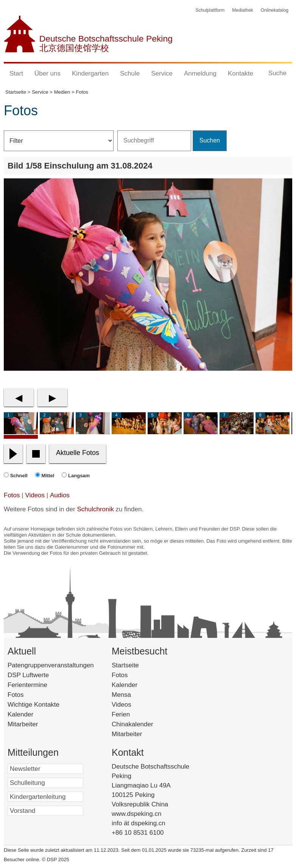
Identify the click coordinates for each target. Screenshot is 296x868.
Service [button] (162, 73)
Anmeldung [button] (200, 73)
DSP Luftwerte (28, 675)
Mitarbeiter (23, 724)
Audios (60, 495)
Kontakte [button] (241, 73)
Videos (35, 495)
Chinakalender (142, 724)
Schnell (19, 476)
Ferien (131, 714)
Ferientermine (27, 685)
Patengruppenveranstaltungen (51, 665)
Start (16, 73)
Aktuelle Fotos (78, 453)
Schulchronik (95, 509)
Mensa (133, 695)
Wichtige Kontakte (33, 705)
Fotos (12, 495)
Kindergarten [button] (90, 73)
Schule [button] (130, 73)
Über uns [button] (48, 73)
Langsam (79, 476)
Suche (277, 73)
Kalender (20, 714)
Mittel (48, 476)
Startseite (138, 665)
